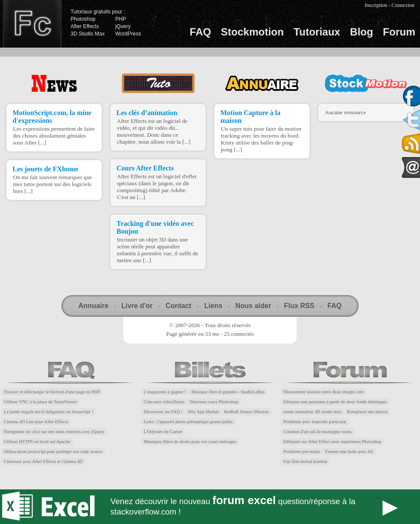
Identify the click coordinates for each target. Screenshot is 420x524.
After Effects (85, 26)
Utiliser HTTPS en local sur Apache (37, 442)
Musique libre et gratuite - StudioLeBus (228, 392)
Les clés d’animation (147, 113)
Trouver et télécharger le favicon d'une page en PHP (52, 392)
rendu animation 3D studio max (312, 412)
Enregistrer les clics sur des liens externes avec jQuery (54, 432)
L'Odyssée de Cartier (163, 432)
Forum (399, 32)
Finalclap (32, 24)
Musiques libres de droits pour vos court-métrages (190, 442)
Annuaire (93, 306)
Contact (178, 306)
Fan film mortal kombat (305, 461)
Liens (213, 306)
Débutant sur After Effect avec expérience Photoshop (332, 442)
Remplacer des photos (367, 412)
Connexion (403, 5)
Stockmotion (252, 32)
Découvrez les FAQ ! (163, 412)
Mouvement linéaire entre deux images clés (323, 392)
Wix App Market (204, 412)
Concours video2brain (164, 402)
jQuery (123, 26)
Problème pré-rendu (302, 452)
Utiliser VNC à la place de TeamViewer (40, 402)
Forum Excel (210, 507)
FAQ (200, 32)
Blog (361, 32)
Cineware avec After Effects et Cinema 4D (43, 461)
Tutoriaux (317, 32)
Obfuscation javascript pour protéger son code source (53, 452)
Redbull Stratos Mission (247, 412)
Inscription (376, 5)
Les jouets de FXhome (45, 169)
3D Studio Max (88, 34)
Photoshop (83, 19)
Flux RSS (299, 306)
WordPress (128, 34)
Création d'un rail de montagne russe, (318, 432)
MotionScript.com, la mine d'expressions (52, 117)
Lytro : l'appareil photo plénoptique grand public (189, 422)
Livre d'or (137, 306)
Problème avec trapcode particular (315, 422)
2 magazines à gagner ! (165, 392)
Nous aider (253, 306)
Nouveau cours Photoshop (214, 402)
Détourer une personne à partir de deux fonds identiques (335, 402)
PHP (121, 19)
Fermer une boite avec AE (349, 452)
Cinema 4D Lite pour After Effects (36, 422)
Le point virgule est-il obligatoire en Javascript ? (49, 412)
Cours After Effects (145, 168)
